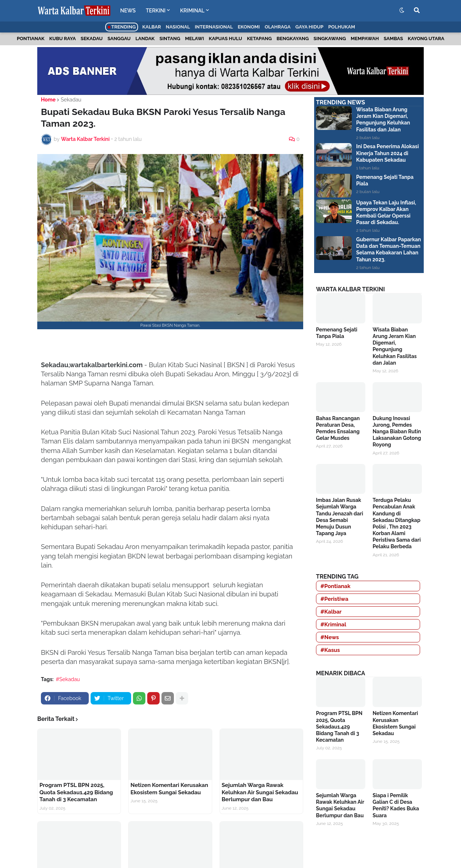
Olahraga (277, 27)
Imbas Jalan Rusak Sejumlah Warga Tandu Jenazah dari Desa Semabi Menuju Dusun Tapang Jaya (340, 517)
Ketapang (259, 39)
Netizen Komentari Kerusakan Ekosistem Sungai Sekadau (169, 789)
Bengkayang (293, 39)
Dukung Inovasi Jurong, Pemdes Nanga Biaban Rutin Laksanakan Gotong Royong (397, 432)
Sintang (170, 39)
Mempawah (365, 39)
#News (330, 637)
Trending (122, 27)
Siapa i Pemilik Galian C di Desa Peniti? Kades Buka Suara (396, 805)
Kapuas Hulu (226, 39)
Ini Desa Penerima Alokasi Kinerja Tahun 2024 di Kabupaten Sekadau (387, 153)
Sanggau (119, 39)
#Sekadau (68, 679)
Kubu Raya (63, 39)
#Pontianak (335, 586)
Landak (145, 39)
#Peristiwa (334, 599)
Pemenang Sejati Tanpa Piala (385, 180)
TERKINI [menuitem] (156, 11)
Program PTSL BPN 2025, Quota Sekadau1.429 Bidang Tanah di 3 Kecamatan (76, 792)
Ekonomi (249, 27)
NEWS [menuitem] (128, 11)
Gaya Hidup (310, 27)
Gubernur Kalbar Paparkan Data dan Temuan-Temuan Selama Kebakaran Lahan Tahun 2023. (388, 249)
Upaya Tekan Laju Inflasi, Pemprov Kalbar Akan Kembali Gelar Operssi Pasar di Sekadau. (386, 213)
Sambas (393, 39)
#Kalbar (331, 612)
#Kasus (330, 650)
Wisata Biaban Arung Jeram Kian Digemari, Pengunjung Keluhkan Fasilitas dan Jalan (383, 120)
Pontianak (31, 39)
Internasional (214, 27)
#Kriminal (333, 625)
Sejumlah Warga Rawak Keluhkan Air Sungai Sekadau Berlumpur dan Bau (260, 792)
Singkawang (330, 39)
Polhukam (342, 27)
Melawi (194, 39)
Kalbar (152, 27)
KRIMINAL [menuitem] (192, 11)
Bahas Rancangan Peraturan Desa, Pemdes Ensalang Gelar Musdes (338, 428)
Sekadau (92, 39)
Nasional (178, 27)
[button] (402, 11)
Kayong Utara (426, 39)
